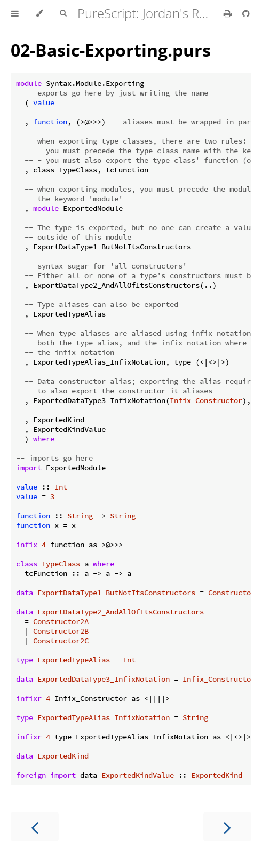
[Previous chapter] (35, 827)
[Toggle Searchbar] (63, 13)
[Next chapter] (227, 827)
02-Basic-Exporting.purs (111, 50)
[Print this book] (229, 13)
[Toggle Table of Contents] (15, 13)
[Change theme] (39, 13)
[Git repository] (246, 13)
